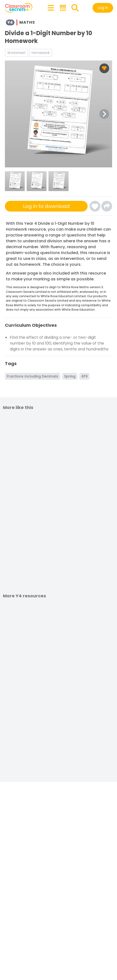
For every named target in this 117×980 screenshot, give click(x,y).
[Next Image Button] (104, 114)
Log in (103, 8)
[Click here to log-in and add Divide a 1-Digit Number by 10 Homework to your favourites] (95, 206)
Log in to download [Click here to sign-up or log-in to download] (46, 206)
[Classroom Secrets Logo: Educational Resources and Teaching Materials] (19, 8)
